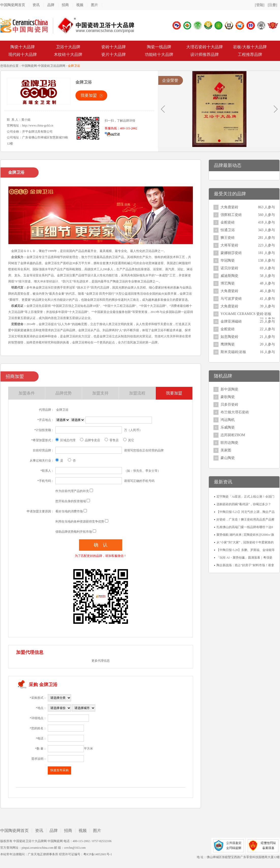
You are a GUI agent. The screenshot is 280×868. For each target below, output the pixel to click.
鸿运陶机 (228, 420)
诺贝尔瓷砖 (229, 268)
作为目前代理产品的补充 (72, 491)
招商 (65, 5)
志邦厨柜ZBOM (233, 435)
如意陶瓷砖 (229, 337)
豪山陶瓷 (228, 458)
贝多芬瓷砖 (229, 405)
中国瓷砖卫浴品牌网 (52, 66)
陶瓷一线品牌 (159, 47)
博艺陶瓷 (228, 283)
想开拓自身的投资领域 (71, 501)
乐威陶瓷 (228, 427)
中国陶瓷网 (29, 66)
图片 (95, 5)
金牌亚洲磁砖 (231, 321)
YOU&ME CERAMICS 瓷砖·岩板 (246, 314)
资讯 (36, 5)
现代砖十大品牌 (23, 54)
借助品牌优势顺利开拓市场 (74, 532)
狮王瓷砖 (228, 238)
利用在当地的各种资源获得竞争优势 (80, 522)
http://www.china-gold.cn (38, 125)
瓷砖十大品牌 (114, 47)
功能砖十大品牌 (159, 54)
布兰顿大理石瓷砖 (235, 412)
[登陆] (260, 5)
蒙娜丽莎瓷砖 (231, 253)
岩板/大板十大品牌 (250, 47)
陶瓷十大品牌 (23, 47)
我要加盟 (89, 95)
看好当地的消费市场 (69, 511)
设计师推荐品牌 (205, 54)
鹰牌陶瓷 (228, 344)
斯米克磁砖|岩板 (233, 352)
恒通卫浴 (228, 230)
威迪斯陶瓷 (229, 276)
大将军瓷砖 (229, 245)
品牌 (51, 5)
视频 (80, 5)
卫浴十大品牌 (68, 47)
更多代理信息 (101, 661)
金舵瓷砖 (228, 222)
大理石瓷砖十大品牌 (205, 47)
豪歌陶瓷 (228, 397)
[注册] (273, 5)
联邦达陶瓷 (229, 443)
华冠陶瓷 (228, 261)
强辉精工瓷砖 (231, 215)
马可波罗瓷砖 (231, 299)
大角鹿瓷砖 (229, 207)
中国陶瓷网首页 (13, 5)
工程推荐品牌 (250, 54)
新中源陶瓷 (229, 389)
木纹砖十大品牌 (68, 54)
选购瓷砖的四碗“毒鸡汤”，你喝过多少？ (244, 504)
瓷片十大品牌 (114, 54)
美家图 (226, 450)
